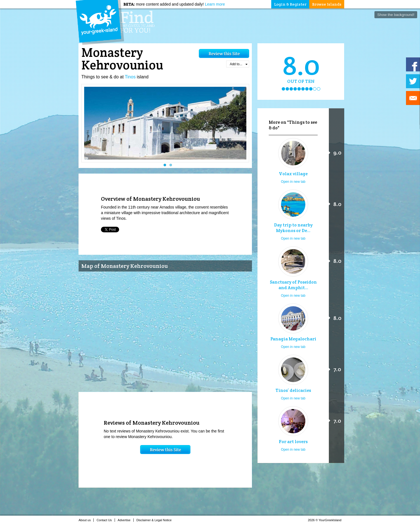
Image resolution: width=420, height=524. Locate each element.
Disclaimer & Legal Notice (156, 520)
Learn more (215, 4)
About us (86, 520)
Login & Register (290, 4)
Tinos (130, 77)
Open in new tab (293, 182)
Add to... (239, 64)
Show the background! (396, 15)
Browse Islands (327, 4)
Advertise (126, 520)
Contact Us (106, 520)
